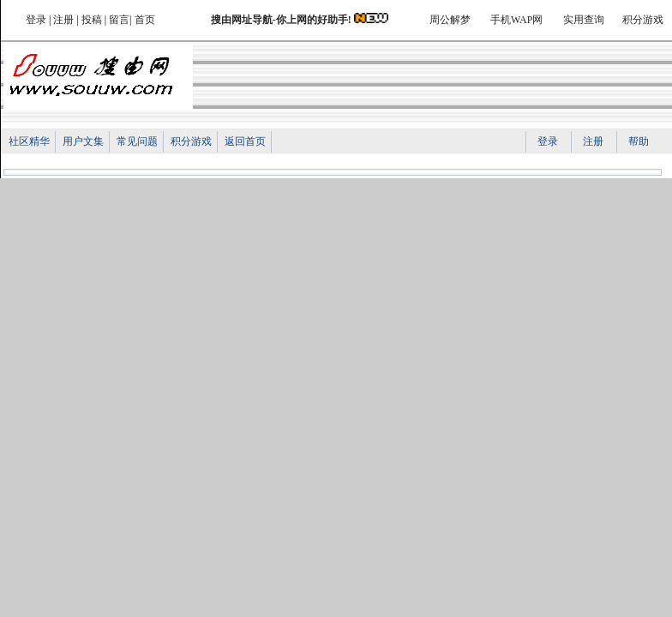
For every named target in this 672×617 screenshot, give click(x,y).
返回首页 (245, 141)
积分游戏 (643, 20)
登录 (36, 20)
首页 (145, 20)
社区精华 (29, 141)
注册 (63, 20)
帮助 (639, 141)
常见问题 (137, 141)
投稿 (92, 20)
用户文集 (83, 141)
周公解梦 (450, 20)
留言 (119, 20)
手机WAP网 (516, 20)
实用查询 (584, 20)
